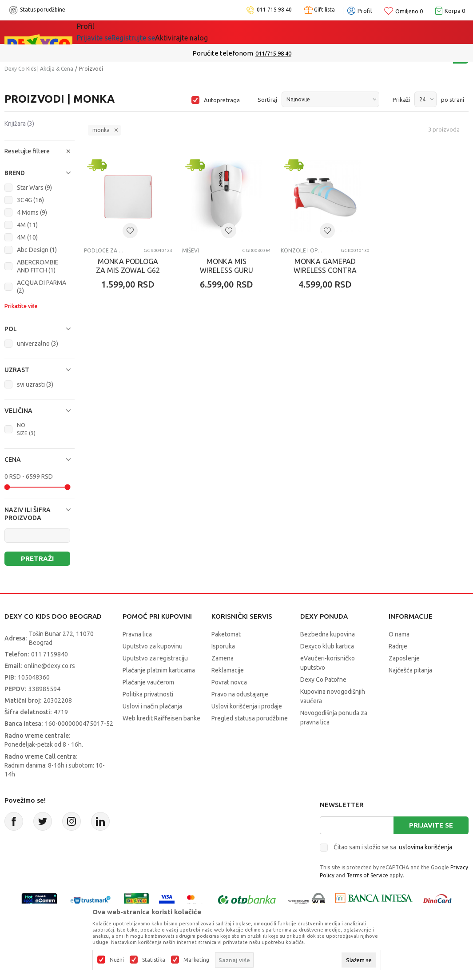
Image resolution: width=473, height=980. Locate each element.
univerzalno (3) (38, 344)
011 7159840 (50, 654)
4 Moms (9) (32, 212)
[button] (40, 151)
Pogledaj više (308, 53)
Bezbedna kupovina (328, 634)
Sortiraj (267, 100)
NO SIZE (26, 429)
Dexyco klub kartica (327, 646)
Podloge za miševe (105, 250)
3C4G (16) (30, 200)
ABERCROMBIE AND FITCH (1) (38, 266)
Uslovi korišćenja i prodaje (247, 706)
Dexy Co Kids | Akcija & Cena (39, 69)
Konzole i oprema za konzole (302, 250)
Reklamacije (228, 670)
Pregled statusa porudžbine (250, 718)
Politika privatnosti (148, 694)
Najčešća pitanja (410, 670)
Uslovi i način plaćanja (152, 706)
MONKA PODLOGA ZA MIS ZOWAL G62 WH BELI (128, 270)
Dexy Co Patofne (323, 680)
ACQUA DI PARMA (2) (42, 287)
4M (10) (27, 237)
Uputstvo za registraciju (155, 658)
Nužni (117, 960)
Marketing (196, 960)
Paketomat (226, 634)
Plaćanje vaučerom (148, 682)
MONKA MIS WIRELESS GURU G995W (227, 270)
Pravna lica (137, 634)
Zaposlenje (404, 658)
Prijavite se (431, 825)
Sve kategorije (107, 32)
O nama (399, 634)
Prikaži (401, 100)
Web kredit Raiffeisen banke (161, 718)
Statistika (154, 960)
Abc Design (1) (37, 250)
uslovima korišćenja (425, 847)
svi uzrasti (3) (35, 384)
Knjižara (19, 124)
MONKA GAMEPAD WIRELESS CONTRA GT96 (325, 270)
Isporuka (223, 646)
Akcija (154, 32)
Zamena (223, 658)
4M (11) (27, 225)
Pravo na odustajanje (240, 694)
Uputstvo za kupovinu (153, 646)
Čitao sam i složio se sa (393, 847)
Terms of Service (367, 875)
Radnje (398, 646)
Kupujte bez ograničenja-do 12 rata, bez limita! (218, 53)
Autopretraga (222, 100)
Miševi (191, 250)
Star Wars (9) (34, 188)
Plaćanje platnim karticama (159, 670)
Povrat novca (229, 682)
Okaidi (252, 32)
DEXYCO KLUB (200, 32)
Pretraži (37, 558)
